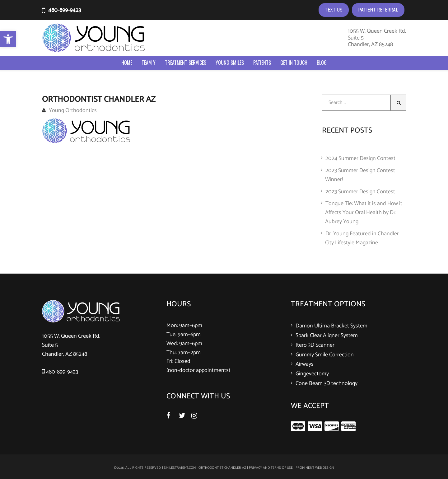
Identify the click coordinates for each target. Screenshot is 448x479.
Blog (322, 63)
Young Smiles (230, 63)
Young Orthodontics (69, 110)
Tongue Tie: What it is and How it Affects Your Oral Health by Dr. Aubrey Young (364, 213)
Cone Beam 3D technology (327, 383)
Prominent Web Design (315, 468)
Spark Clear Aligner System (327, 336)
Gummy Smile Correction (325, 355)
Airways (305, 364)
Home (127, 63)
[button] (8, 39)
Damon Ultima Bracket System (331, 326)
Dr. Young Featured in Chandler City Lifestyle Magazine (362, 238)
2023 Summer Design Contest (360, 192)
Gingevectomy (312, 374)
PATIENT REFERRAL (378, 10)
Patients (262, 63)
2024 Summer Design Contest (360, 158)
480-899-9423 (65, 10)
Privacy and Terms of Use (271, 468)
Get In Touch (294, 63)
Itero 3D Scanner (315, 345)
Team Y (149, 63)
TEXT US (334, 10)
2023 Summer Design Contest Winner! (360, 175)
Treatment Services (186, 63)
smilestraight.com (180, 468)
